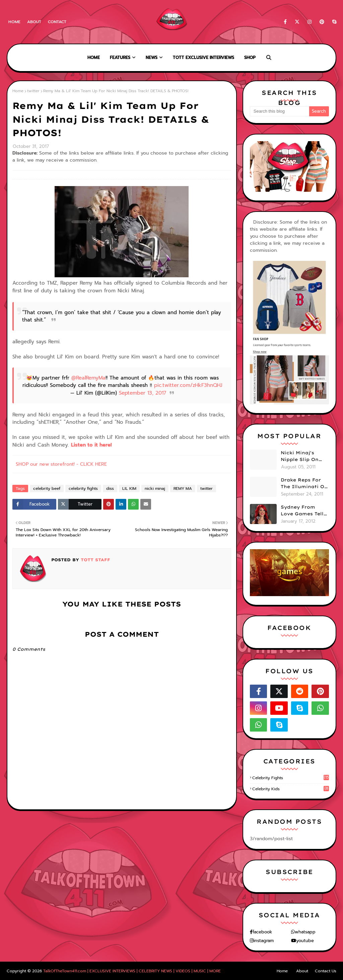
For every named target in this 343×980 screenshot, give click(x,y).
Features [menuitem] (120, 57)
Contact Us (326, 971)
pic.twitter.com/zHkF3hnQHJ (188, 385)
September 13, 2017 (143, 393)
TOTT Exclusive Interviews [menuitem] (203, 57)
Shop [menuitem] (250, 57)
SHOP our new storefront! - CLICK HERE (61, 464)
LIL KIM (129, 488)
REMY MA (183, 488)
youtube (305, 941)
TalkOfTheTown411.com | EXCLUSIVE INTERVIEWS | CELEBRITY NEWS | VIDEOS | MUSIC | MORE (132, 971)
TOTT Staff (95, 560)
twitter (33, 91)
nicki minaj (155, 488)
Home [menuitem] (94, 57)
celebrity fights (83, 488)
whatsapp (305, 932)
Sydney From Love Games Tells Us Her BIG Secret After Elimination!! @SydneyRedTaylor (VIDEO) (305, 511)
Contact (57, 22)
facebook (262, 932)
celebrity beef (47, 488)
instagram (264, 941)
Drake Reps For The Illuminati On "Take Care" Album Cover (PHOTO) (304, 483)
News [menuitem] (152, 57)
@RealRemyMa (88, 378)
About (34, 22)
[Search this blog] (280, 111)
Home (14, 22)
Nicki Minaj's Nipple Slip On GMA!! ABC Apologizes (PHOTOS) (300, 456)
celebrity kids (291, 789)
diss (110, 488)
